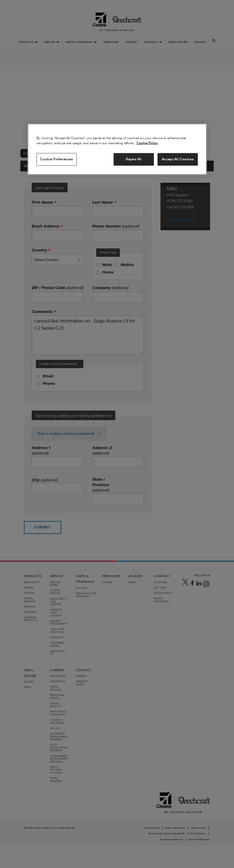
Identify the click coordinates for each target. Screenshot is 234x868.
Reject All (134, 159)
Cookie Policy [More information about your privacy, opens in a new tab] (147, 143)
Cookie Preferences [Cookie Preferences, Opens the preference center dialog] (56, 159)
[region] (117, 149)
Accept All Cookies (178, 159)
